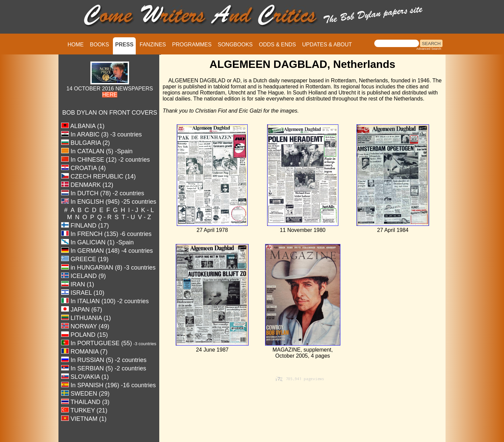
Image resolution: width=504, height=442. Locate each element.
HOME (76, 45)
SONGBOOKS (235, 45)
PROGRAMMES (192, 45)
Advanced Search (429, 49)
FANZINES (153, 45)
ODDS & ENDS (277, 45)
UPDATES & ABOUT (327, 45)
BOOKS (99, 45)
